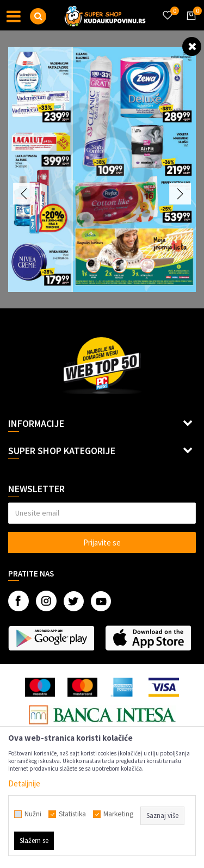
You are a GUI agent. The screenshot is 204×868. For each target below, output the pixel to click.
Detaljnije (24, 783)
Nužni (33, 814)
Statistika (72, 814)
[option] (102, 169)
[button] (38, 16)
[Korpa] (189, 26)
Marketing (118, 814)
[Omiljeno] (167, 9)
